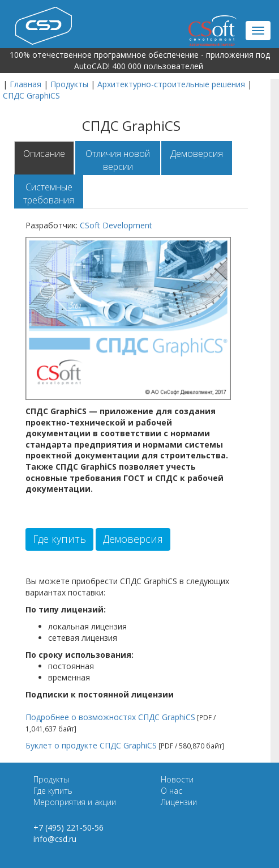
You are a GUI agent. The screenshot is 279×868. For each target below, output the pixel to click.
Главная (25, 84)
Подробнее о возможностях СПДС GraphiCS (110, 717)
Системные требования (49, 193)
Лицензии (179, 802)
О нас (171, 791)
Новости (177, 779)
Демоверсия (197, 154)
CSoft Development (116, 225)
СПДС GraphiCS (31, 95)
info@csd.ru (55, 839)
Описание (44, 154)
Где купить (59, 539)
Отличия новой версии (118, 160)
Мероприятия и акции (75, 802)
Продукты (69, 84)
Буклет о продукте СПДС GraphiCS (91, 745)
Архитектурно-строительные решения (171, 84)
